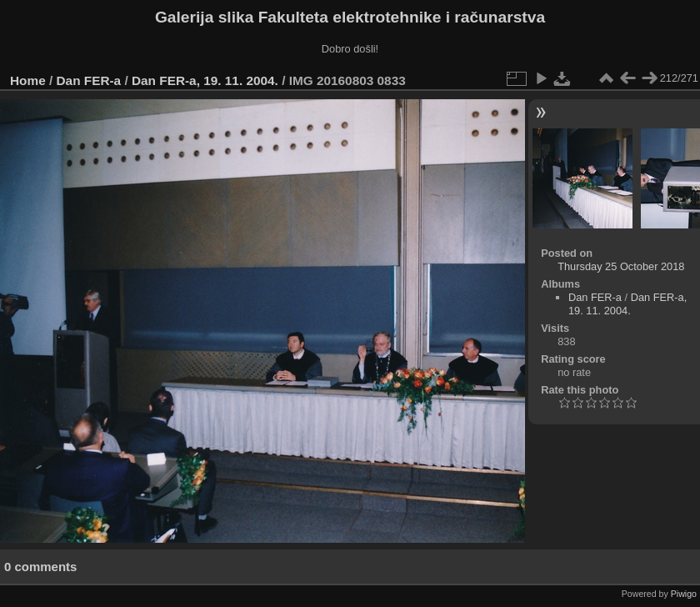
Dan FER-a (89, 80)
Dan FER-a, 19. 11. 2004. (205, 80)
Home (28, 80)
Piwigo (684, 594)
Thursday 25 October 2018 (621, 266)
